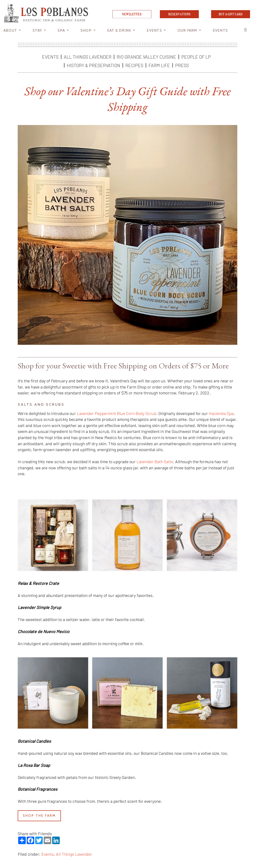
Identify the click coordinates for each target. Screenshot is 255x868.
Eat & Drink (120, 30)
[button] (247, 31)
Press (182, 65)
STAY (38, 30)
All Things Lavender (88, 57)
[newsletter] (132, 17)
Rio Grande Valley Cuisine (146, 57)
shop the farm (39, 816)
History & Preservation (93, 65)
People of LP (196, 57)
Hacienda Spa (221, 413)
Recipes (134, 65)
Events (50, 57)
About (11, 30)
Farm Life (159, 65)
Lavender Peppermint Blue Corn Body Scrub (117, 413)
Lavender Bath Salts (155, 462)
